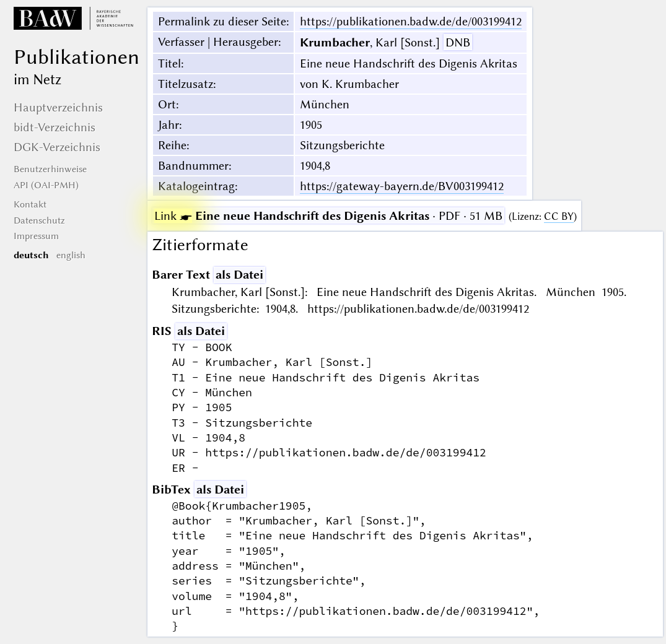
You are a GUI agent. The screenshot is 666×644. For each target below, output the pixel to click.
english (71, 255)
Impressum (36, 236)
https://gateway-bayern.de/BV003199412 (402, 186)
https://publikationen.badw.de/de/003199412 (411, 21)
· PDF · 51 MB (328, 216)
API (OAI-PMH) (46, 185)
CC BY (559, 216)
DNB (458, 42)
